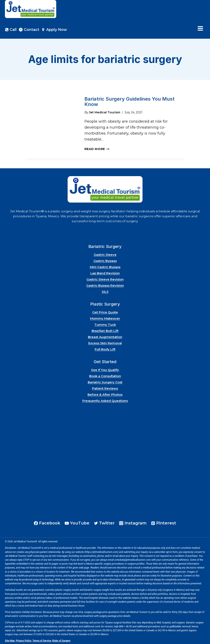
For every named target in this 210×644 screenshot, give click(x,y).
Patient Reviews (105, 388)
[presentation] (51, 124)
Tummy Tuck (105, 324)
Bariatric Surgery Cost (105, 381)
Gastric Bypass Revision (105, 285)
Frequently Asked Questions (105, 400)
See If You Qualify (105, 369)
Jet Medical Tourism (105, 111)
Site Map (10, 640)
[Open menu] (200, 28)
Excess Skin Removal (105, 342)
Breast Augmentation (105, 336)
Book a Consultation (105, 375)
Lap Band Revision (105, 272)
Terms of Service (42, 640)
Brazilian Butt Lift (105, 330)
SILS (105, 291)
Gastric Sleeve (105, 254)
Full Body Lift (105, 348)
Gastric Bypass (105, 260)
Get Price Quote (105, 311)
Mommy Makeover (105, 318)
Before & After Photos (105, 394)
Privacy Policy (24, 640)
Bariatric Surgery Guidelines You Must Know (129, 101)
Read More (97, 148)
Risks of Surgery (61, 640)
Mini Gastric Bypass (105, 266)
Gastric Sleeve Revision (105, 278)
